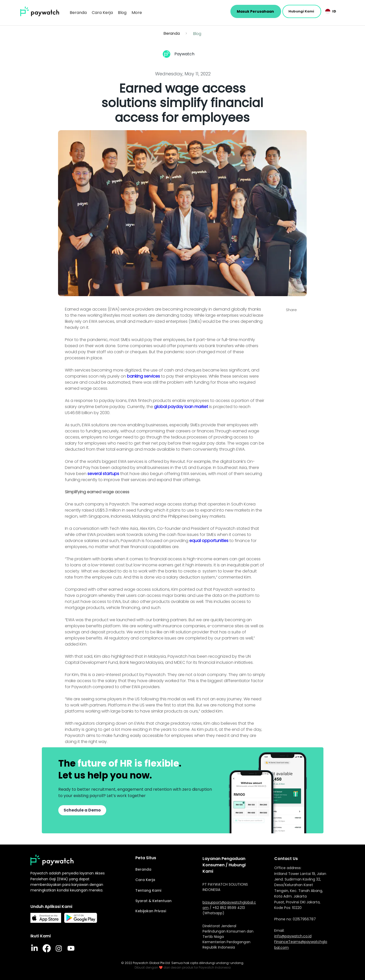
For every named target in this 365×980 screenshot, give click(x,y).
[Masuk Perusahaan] (256, 11)
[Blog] (197, 33)
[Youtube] (71, 948)
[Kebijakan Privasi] (162, 911)
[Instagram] (59, 948)
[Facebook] (47, 948)
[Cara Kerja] (162, 880)
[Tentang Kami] (162, 890)
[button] (302, 11)
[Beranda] (172, 33)
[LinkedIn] (34, 948)
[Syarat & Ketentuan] (162, 901)
